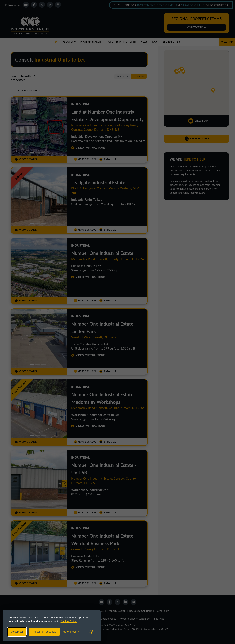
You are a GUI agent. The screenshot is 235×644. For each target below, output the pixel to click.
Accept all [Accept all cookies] (17, 632)
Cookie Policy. (69, 621)
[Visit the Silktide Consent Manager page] (91, 632)
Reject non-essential (44, 632)
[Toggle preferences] (71, 632)
